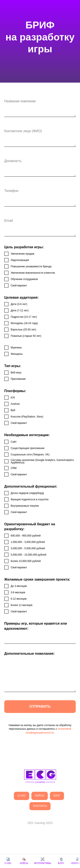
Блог (57, 796)
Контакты (40, 806)
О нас (22, 796)
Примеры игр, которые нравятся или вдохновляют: (36, 626)
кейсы (40, 796)
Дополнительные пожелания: (29, 654)
